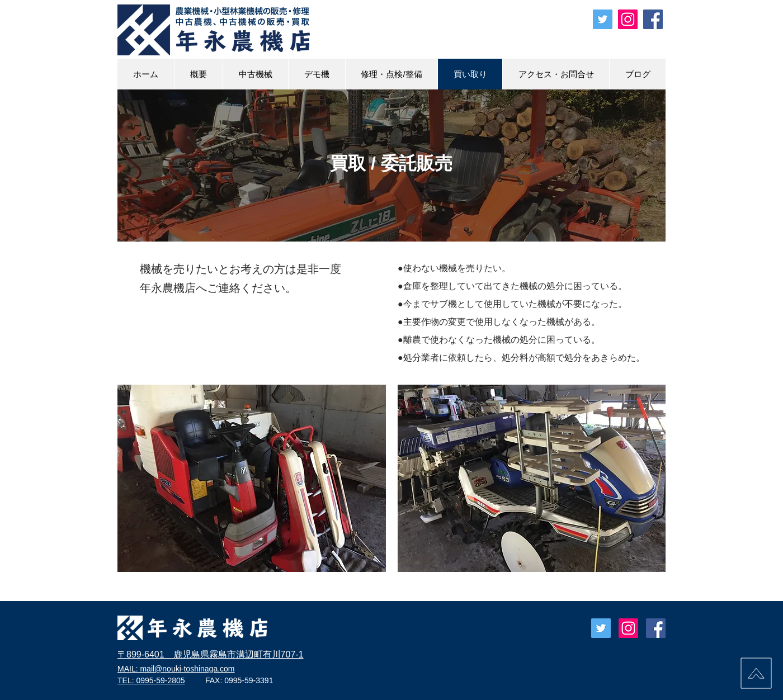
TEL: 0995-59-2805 (151, 680)
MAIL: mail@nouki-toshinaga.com (176, 669)
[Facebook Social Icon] (656, 628)
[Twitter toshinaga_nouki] (603, 19)
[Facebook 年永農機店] (653, 19)
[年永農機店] (628, 628)
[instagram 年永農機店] (628, 19)
